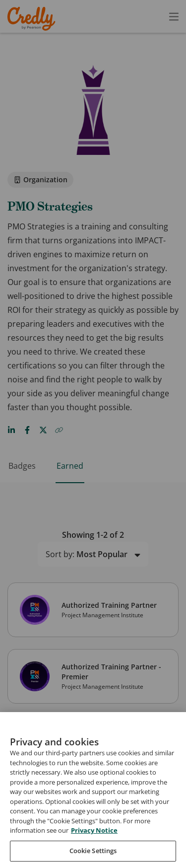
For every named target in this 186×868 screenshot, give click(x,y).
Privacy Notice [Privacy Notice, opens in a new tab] (94, 850)
